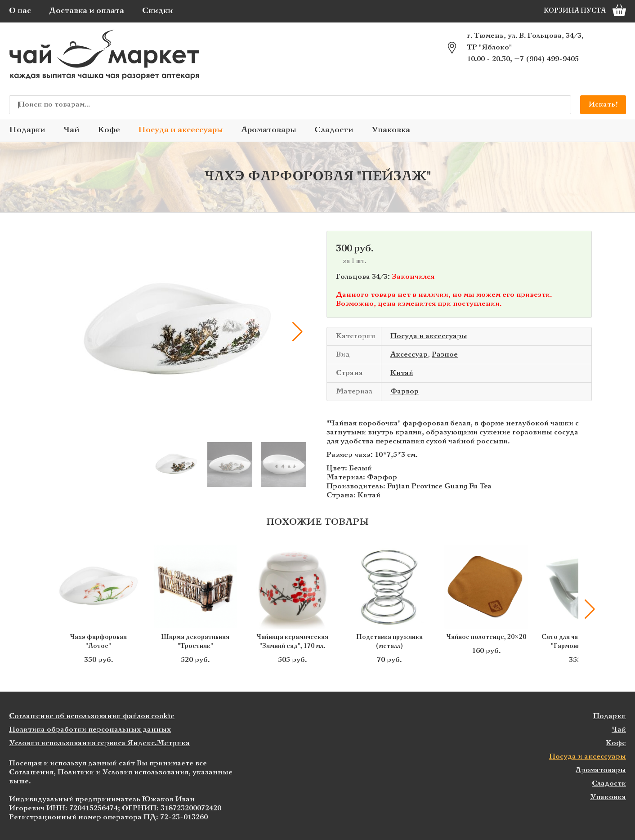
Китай (402, 373)
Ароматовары (269, 130)
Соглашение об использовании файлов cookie (92, 716)
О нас (20, 11)
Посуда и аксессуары (181, 130)
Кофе (109, 130)
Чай (72, 130)
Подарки (27, 130)
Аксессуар (409, 355)
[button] (297, 332)
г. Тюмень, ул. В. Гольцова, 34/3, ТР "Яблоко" (525, 42)
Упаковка (391, 130)
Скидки (158, 11)
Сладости (334, 130)
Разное (445, 355)
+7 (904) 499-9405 (546, 59)
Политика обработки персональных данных (90, 730)
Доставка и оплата (87, 11)
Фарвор (405, 391)
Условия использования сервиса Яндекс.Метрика (99, 743)
